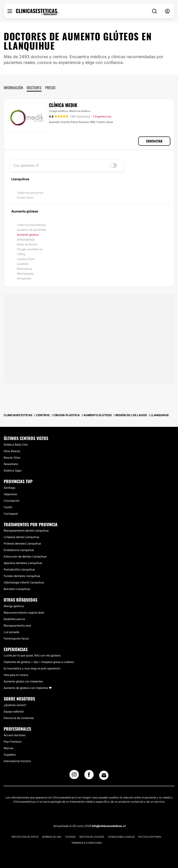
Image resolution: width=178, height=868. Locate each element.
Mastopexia (24, 269)
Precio (50, 88)
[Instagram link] (74, 776)
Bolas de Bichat (27, 244)
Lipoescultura (26, 259)
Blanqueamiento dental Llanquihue (26, 531)
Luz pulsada (11, 632)
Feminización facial (16, 638)
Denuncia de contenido (19, 718)
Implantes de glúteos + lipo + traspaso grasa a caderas (39, 662)
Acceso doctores (15, 735)
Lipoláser (23, 264)
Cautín (8, 507)
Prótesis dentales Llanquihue (22, 543)
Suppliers (10, 755)
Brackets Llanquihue (17, 589)
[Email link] (104, 775)
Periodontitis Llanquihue (19, 569)
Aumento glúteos (28, 235)
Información (13, 88)
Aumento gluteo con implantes (23, 681)
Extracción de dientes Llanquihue (25, 556)
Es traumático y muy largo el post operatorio (32, 668)
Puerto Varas (25, 198)
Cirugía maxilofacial (30, 249)
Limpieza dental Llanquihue (21, 537)
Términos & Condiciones (87, 843)
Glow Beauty (12, 451)
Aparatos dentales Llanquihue (23, 563)
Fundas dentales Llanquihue (22, 576)
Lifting (21, 254)
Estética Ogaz (13, 470)
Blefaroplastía (26, 239)
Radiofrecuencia (14, 619)
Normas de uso (52, 837)
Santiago (10, 488)
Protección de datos (25, 837)
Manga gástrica (14, 606)
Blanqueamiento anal (17, 626)
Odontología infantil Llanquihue (24, 582)
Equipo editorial (14, 711)
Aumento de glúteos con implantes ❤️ (28, 688)
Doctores (34, 88)
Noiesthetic (11, 464)
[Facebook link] (89, 776)
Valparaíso (10, 494)
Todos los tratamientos (32, 225)
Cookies (70, 837)
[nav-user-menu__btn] (167, 11)
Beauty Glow (12, 458)
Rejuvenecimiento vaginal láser (24, 613)
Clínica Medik (63, 105)
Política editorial (150, 837)
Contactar (154, 141)
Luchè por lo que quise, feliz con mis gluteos (32, 655)
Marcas (9, 748)
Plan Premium (13, 742)
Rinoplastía (24, 278)
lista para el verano (16, 675)
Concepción (12, 501)
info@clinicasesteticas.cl (108, 826)
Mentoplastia (25, 274)
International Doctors (17, 761)
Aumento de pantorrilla (32, 230)
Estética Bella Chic (16, 445)
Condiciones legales (121, 837)
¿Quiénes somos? (15, 705)
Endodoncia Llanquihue (19, 550)
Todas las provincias (30, 193)
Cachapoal (11, 514)
